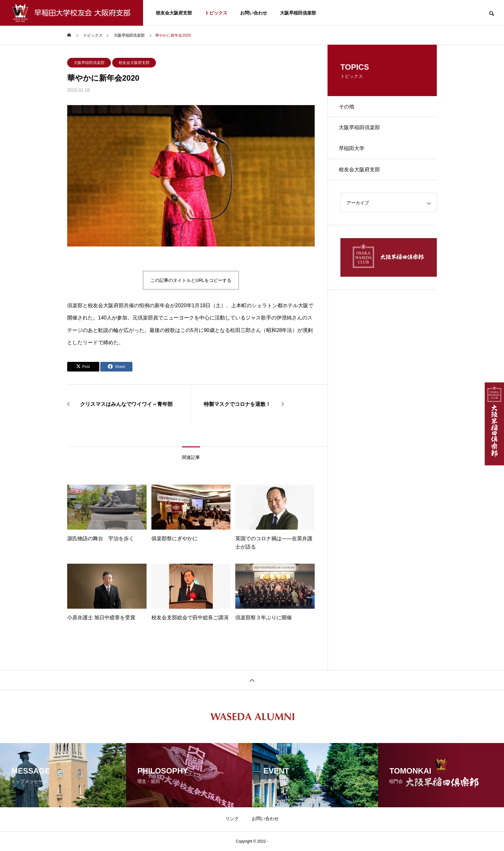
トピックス (216, 13)
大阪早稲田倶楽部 (298, 13)
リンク (232, 819)
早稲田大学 (353, 152)
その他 (348, 107)
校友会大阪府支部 (174, 13)
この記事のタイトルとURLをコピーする (191, 280)
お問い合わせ (254, 13)
